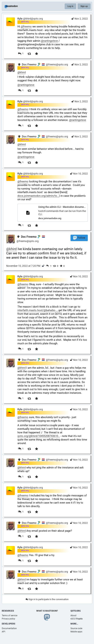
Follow (79, 238)
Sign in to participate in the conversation (47, 599)
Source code (76, 628)
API (3, 632)
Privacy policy (8, 619)
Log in (70, 6)
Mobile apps (76, 632)
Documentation (9, 628)
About (73, 616)
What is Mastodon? (47, 611)
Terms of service (10, 616)
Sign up (84, 6)
